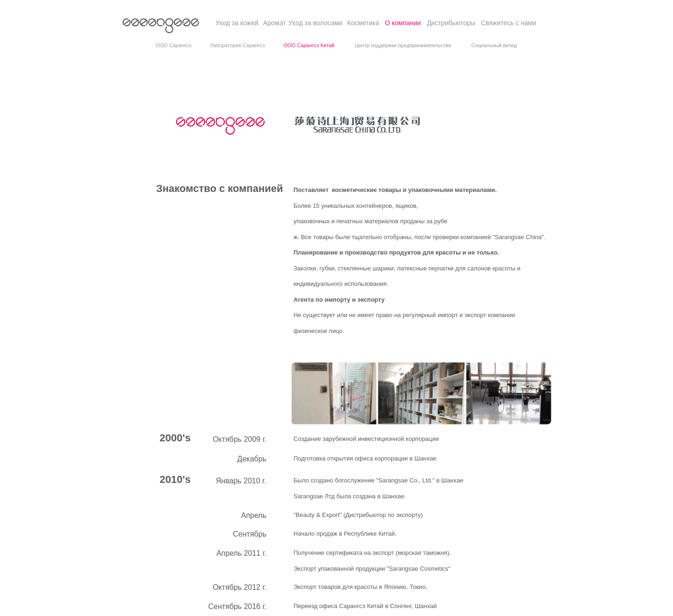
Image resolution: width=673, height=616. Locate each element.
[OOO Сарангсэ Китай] (309, 46)
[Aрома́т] (275, 23)
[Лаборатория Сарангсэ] (237, 46)
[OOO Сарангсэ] (173, 46)
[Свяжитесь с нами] (508, 23)
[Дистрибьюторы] (451, 23)
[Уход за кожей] (237, 23)
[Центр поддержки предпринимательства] (403, 46)
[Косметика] (363, 23)
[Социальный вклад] (494, 46)
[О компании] (403, 23)
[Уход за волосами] (315, 23)
